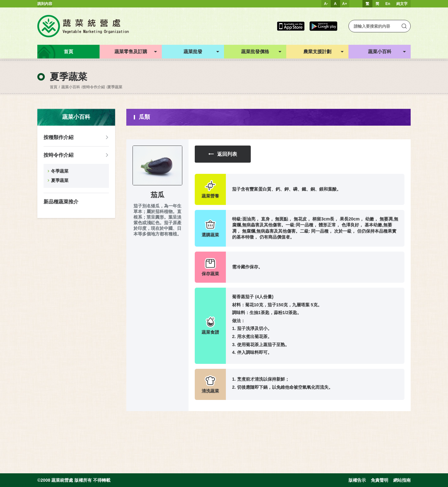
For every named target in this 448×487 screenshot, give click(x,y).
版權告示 (357, 480)
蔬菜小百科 (71, 87)
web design (9, 485)
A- (326, 4)
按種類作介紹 (58, 137)
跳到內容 (45, 4)
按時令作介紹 (94, 87)
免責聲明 (380, 480)
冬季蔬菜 (60, 171)
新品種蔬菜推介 (61, 202)
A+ (345, 4)
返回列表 (223, 154)
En (388, 4)
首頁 (54, 87)
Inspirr (30, 485)
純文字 (402, 4)
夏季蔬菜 (115, 87)
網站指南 (402, 480)
